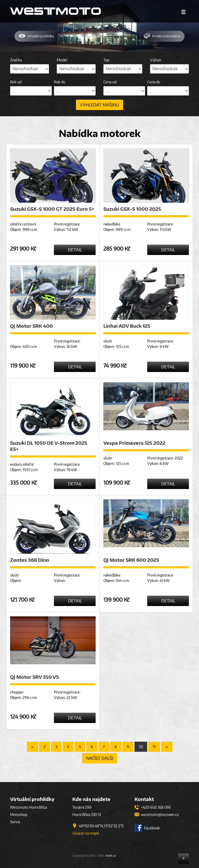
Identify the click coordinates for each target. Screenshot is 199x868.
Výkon (155, 60)
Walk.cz (111, 855)
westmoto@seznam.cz (157, 815)
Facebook (147, 828)
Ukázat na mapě (86, 833)
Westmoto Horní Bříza (29, 807)
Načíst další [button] (100, 758)
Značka (16, 60)
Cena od (110, 82)
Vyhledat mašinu (99, 105)
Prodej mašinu (162, 36)
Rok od (16, 82)
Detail (75, 250)
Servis (15, 822)
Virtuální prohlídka (36, 36)
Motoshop (19, 815)
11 (154, 747)
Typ (106, 60)
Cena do (154, 82)
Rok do (60, 82)
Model (62, 60)
